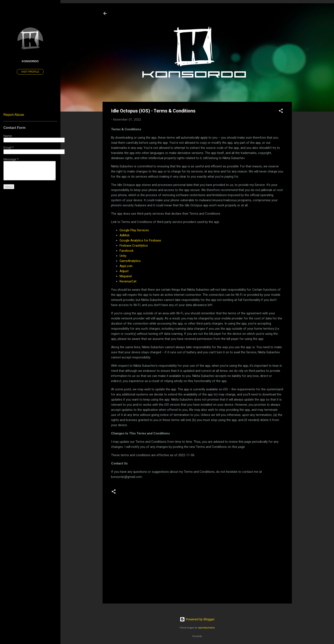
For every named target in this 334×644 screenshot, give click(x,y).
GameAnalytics (130, 261)
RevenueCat (128, 281)
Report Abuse (14, 115)
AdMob (125, 235)
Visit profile (30, 72)
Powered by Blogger (197, 619)
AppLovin (126, 266)
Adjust (124, 271)
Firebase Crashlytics (134, 246)
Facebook (126, 251)
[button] (281, 111)
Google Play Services (134, 230)
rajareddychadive (206, 628)
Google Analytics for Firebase (140, 240)
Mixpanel (126, 276)
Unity (123, 256)
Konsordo (30, 61)
